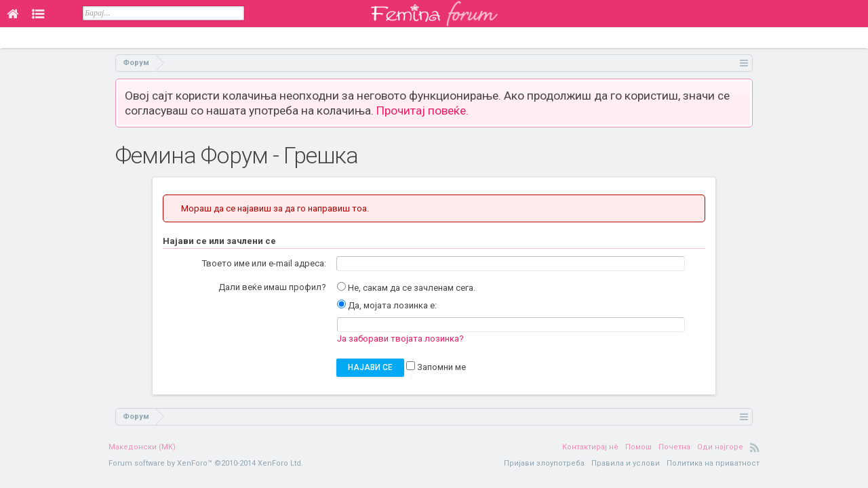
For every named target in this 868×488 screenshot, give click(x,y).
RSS (755, 447)
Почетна (674, 447)
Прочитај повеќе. (422, 110)
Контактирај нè (590, 447)
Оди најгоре (720, 447)
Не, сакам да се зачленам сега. (406, 288)
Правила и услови (626, 463)
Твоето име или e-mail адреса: (264, 263)
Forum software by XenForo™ (206, 463)
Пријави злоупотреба (544, 463)
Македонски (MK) (142, 447)
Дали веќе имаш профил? (272, 287)
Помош (638, 447)
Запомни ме (436, 367)
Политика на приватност (713, 463)
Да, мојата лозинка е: (387, 305)
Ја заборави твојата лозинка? (400, 339)
